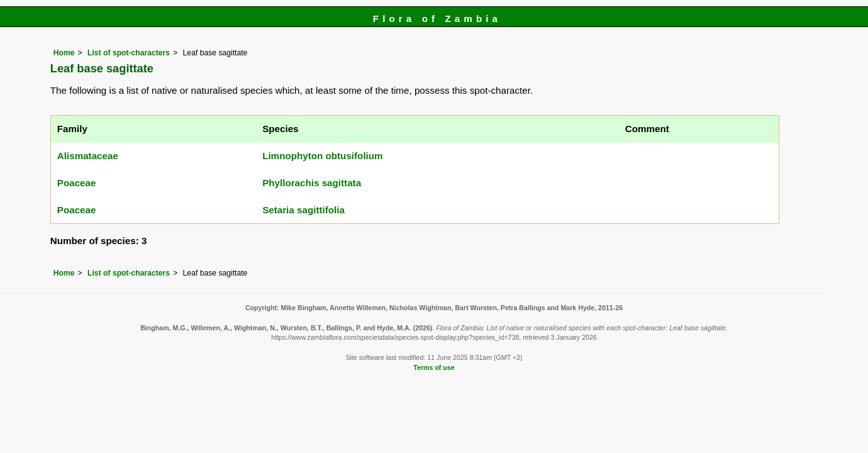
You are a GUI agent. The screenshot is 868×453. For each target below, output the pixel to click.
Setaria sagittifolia (303, 210)
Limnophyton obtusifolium (323, 156)
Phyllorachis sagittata (312, 183)
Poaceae (77, 183)
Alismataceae (88, 156)
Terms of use (434, 367)
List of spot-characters (129, 53)
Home (64, 53)
